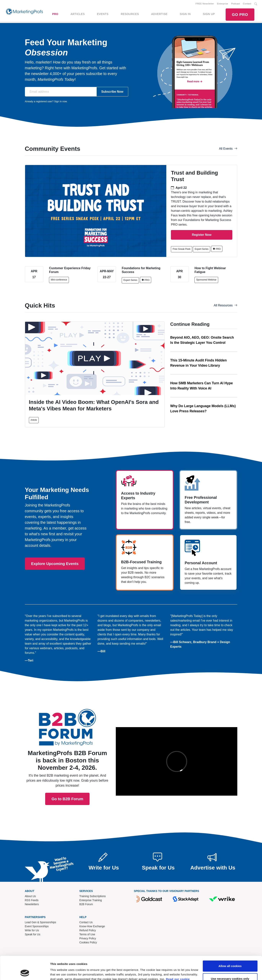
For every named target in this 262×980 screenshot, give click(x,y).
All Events (228, 149)
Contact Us (86, 922)
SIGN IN (185, 14)
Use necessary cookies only (230, 957)
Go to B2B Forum (67, 750)
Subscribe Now (112, 92)
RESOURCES (130, 14)
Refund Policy (88, 930)
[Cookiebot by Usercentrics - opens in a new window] (25, 973)
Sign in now (60, 101)
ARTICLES (78, 14)
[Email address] (61, 92)
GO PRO (240, 15)
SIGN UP (209, 14)
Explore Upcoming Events (55, 564)
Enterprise (223, 4)
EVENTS (103, 14)
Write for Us (32, 930)
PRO (55, 14)
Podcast (235, 4)
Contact (247, 4)
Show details (59, 972)
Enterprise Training (91, 900)
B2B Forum (86, 904)
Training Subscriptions (93, 896)
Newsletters (32, 904)
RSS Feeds (32, 900)
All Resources (226, 305)
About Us (30, 896)
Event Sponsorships (37, 926)
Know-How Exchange (92, 926)
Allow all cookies (230, 944)
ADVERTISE (159, 14)
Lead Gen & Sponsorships (40, 922)
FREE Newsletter (205, 4)
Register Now (202, 235)
